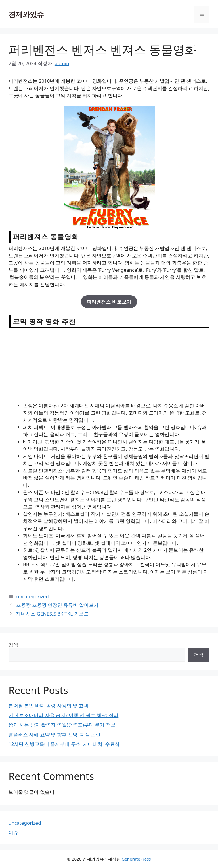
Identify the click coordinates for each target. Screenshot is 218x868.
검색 (13, 645)
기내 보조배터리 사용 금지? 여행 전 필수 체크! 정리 (63, 715)
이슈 (13, 832)
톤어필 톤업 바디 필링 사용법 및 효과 (49, 705)
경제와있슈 (26, 14)
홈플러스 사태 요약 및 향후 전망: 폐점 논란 (55, 734)
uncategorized (33, 596)
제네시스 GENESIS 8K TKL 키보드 (52, 614)
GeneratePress (136, 859)
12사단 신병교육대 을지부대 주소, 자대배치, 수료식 (64, 744)
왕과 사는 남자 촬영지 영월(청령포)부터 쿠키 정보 (62, 725)
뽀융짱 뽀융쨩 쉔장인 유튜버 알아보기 (57, 605)
